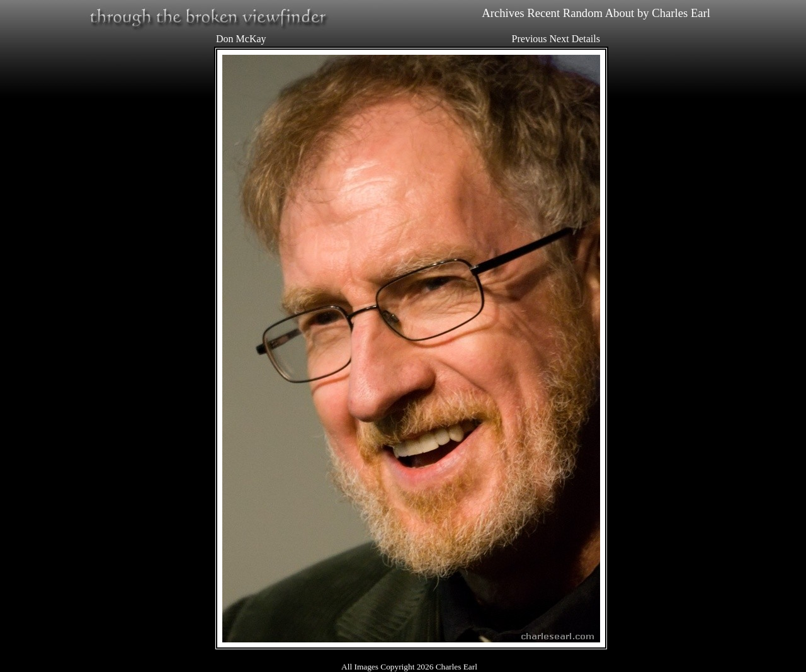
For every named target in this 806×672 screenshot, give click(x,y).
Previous (530, 39)
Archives (503, 13)
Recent (543, 13)
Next (559, 39)
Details (586, 39)
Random (583, 13)
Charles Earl (681, 13)
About (620, 13)
